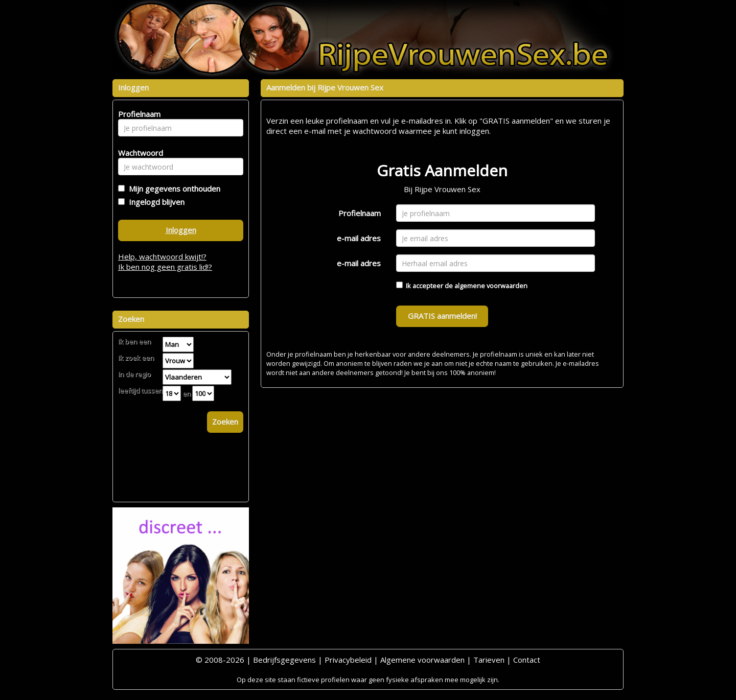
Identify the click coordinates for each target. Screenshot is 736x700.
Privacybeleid (348, 660)
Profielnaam (360, 213)
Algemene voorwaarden (422, 660)
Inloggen (181, 230)
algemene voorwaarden (491, 286)
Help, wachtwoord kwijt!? (162, 256)
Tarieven (489, 660)
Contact (527, 660)
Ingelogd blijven (155, 202)
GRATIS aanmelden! (442, 316)
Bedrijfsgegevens (284, 660)
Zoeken (225, 422)
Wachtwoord (138, 153)
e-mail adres (359, 238)
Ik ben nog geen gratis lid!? (165, 267)
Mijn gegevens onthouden (172, 189)
